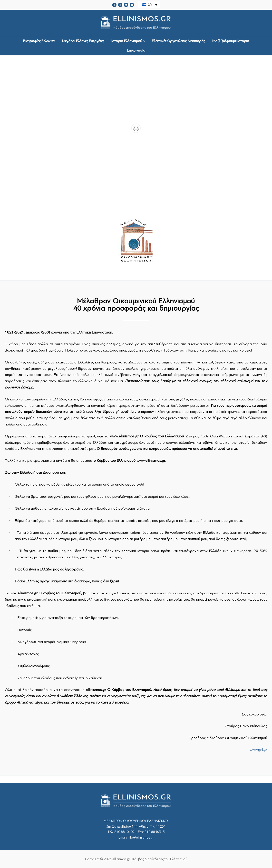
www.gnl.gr (258, 750)
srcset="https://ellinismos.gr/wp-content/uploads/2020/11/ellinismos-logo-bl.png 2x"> (136, 23)
